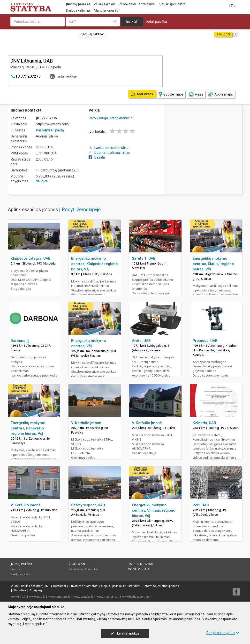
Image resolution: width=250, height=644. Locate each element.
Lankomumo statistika (109, 148)
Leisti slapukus (125, 633)
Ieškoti (132, 21)
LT (233, 6)
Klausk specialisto (172, 4)
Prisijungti (36, 590)
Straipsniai (147, 4)
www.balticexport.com (137, 597)
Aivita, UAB (141, 341)
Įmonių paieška (78, 4)
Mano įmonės (107, 10)
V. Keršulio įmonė (86, 423)
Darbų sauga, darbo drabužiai (111, 118)
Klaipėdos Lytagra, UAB (31, 258)
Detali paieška (156, 22)
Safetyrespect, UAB (88, 505)
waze (196, 94)
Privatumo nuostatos (83, 586)
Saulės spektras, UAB (35, 586)
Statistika (20, 590)
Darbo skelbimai (78, 10)
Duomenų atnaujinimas (109, 153)
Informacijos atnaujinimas (161, 586)
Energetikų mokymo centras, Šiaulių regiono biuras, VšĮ (213, 264)
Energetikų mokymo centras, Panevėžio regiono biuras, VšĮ (28, 428)
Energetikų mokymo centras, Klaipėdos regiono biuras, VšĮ (94, 264)
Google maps (171, 94)
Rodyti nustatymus (223, 633)
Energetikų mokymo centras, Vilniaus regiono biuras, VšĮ (154, 510)
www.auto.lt (37, 597)
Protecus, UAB (205, 341)
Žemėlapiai (127, 4)
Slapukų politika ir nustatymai (121, 586)
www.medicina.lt (108, 597)
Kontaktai (60, 586)
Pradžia (15, 569)
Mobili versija (139, 569)
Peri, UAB (201, 505)
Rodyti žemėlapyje (81, 209)
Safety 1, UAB (144, 258)
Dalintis (97, 157)
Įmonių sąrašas (92, 34)
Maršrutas (92, 569)
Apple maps (220, 94)
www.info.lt (18, 597)
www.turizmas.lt (59, 597)
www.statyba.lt (83, 597)
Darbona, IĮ (20, 341)
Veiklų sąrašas (105, 4)
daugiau (42, 181)
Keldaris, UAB (204, 423)
